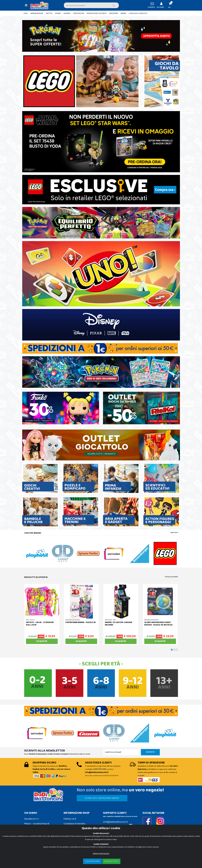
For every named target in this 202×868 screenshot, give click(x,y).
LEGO (26, 13)
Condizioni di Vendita (74, 824)
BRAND (123, 13)
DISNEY (58, 13)
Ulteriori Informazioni (101, 854)
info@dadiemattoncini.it (115, 822)
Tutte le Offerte (171, 577)
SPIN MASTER (79, 13)
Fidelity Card (70, 819)
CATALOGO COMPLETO (138, 13)
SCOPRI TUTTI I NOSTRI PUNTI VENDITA (102, 798)
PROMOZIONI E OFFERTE (97, 13)
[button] (171, 5)
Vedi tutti (174, 533)
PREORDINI (114, 13)
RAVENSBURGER (37, 13)
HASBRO (67, 13)
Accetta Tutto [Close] (111, 861)
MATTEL (49, 13)
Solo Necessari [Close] (92, 861)
